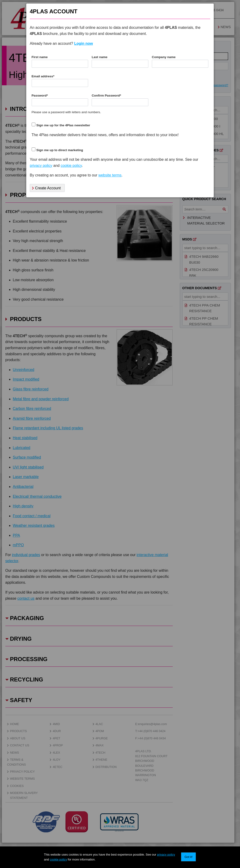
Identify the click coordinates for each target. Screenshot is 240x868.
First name (40, 57)
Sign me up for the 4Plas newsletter (63, 125)
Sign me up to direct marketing (60, 150)
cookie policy (58, 859)
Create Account (46, 188)
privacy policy (166, 855)
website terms (110, 175)
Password (40, 95)
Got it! (188, 857)
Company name (164, 57)
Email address (43, 76)
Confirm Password (106, 95)
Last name (99, 57)
